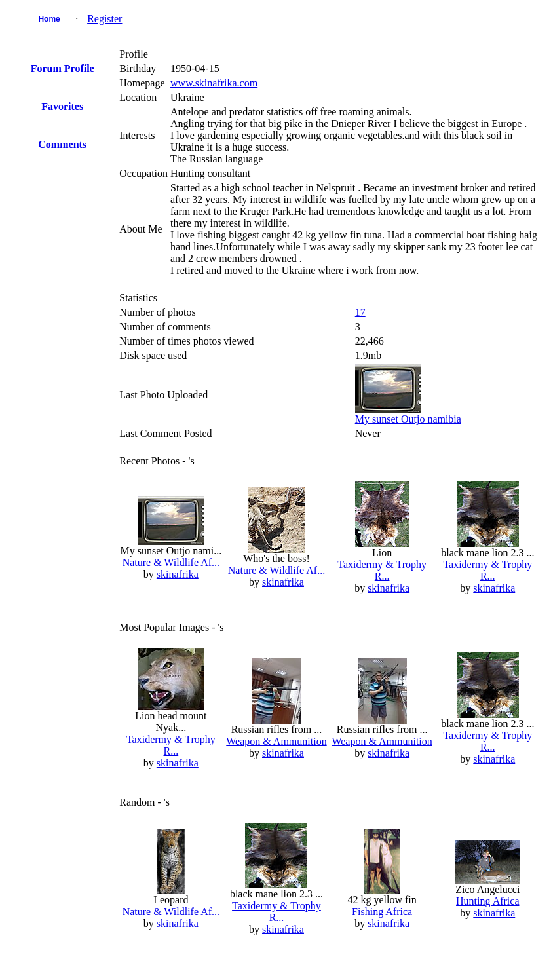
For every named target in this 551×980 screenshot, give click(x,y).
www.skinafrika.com (214, 83)
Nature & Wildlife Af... (171, 562)
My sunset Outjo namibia (408, 419)
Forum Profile (63, 68)
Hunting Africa (487, 901)
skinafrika (178, 574)
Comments (62, 144)
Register (104, 19)
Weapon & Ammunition (276, 741)
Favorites (62, 106)
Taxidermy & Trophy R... (382, 570)
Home (49, 19)
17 (360, 312)
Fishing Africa (382, 912)
